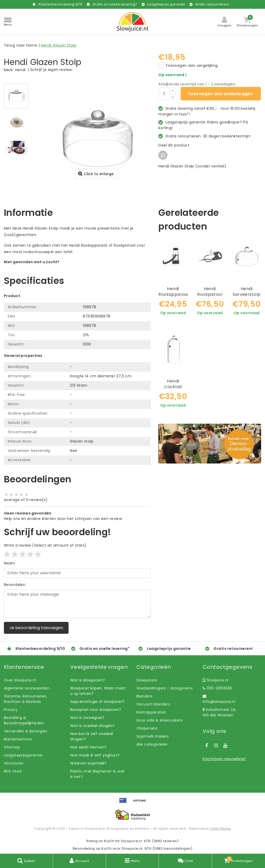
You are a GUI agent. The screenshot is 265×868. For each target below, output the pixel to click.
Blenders (144, 696)
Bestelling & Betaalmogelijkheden (24, 720)
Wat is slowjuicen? (88, 680)
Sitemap (12, 747)
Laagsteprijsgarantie (23, 755)
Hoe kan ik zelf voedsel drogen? (92, 736)
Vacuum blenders (153, 704)
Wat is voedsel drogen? (92, 726)
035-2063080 (217, 688)
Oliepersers (147, 728)
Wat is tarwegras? (87, 718)
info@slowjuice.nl (219, 699)
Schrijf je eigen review (51, 70)
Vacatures (14, 763)
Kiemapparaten (151, 712)
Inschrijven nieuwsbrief (224, 759)
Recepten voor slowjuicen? (96, 710)
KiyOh (109, 841)
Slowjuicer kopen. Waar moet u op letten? (98, 691)
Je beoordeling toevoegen (36, 628)
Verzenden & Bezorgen (25, 731)
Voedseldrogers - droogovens (165, 688)
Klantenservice (18, 739)
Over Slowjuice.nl (20, 680)
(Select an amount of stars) (45, 545)
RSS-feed (13, 771)
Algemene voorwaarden (27, 688)
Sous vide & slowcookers (160, 720)
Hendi (20, 70)
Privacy (11, 710)
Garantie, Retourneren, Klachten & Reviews (25, 699)
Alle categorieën (152, 744)
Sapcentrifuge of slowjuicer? (97, 702)
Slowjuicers (147, 680)
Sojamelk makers (153, 736)
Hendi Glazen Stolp (59, 45)
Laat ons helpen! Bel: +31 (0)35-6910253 (41, 267)
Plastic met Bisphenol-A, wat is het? (97, 774)
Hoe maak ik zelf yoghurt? (95, 755)
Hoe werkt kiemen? (88, 747)
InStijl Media (220, 829)
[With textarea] (77, 604)
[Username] (77, 573)
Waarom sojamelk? (89, 763)
